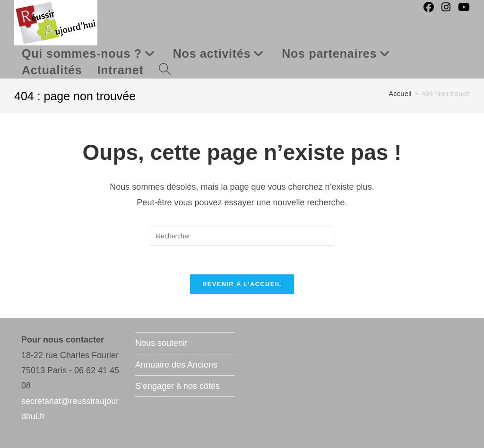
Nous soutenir (161, 343)
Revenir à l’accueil (242, 284)
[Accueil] (400, 93)
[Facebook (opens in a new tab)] (429, 7)
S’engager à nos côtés (177, 386)
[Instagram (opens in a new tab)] (446, 7)
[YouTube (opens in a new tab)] (464, 7)
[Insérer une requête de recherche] (242, 236)
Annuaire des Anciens (176, 365)
